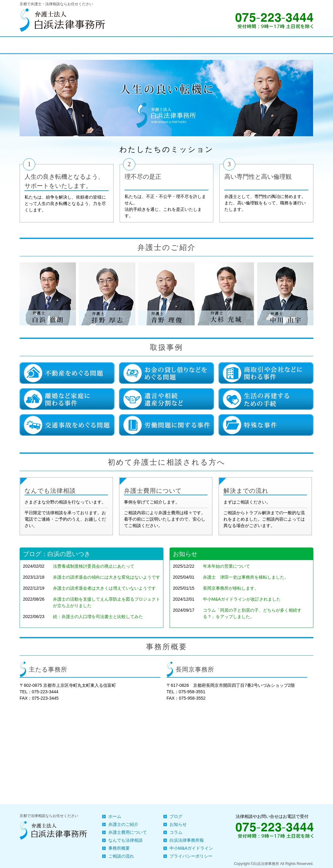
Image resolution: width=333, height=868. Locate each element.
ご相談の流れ (121, 856)
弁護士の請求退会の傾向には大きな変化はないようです (107, 577)
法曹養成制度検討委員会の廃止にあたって (94, 566)
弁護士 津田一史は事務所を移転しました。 (246, 577)
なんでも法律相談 (125, 840)
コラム (176, 832)
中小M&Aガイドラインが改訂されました (242, 599)
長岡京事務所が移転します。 (231, 588)
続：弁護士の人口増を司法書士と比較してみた (98, 617)
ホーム (115, 816)
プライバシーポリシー (191, 856)
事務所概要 (119, 848)
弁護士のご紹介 (123, 824)
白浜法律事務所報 (187, 840)
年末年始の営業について (226, 566)
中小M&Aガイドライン (191, 848)
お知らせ (178, 824)
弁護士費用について (128, 832)
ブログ (176, 816)
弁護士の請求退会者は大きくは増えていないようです (104, 588)
